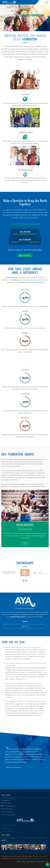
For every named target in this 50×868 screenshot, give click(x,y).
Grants (28, 862)
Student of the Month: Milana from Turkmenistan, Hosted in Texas (23, 683)
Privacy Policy (36, 856)
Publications (33, 862)
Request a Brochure (8, 831)
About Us (23, 862)
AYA (47, 862)
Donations (4, 471)
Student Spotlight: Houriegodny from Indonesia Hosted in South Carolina (25, 702)
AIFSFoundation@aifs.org (9, 806)
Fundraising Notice (43, 856)
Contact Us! (25, 543)
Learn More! (25, 626)
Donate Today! (25, 255)
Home (19, 862)
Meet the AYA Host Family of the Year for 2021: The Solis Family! (23, 647)
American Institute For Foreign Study (25, 37)
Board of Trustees (41, 862)
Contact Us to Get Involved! (10, 825)
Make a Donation (8, 828)
